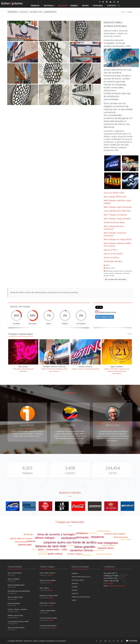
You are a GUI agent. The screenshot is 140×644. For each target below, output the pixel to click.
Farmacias (35, 5)
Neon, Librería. (44, 588)
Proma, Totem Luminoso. (48, 573)
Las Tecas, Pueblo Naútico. (48, 626)
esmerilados (87, 555)
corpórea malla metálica (114, 534)
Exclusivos (63, 5)
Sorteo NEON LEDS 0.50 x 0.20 (81, 577)
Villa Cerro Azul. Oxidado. (48, 580)
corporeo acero (105, 548)
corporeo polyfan (125, 539)
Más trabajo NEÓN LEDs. (115, 197)
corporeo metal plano (115, 273)
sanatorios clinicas (81, 550)
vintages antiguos (75, 554)
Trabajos (74, 5)
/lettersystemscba (106, 312)
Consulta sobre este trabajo (116, 279)
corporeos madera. (108, 545)
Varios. (108, 265)
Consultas (132, 641)
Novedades (98, 5)
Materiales (49, 5)
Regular (65, 324)
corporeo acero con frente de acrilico (70, 542)
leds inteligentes (108, 543)
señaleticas (81, 533)
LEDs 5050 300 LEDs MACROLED (19, 591)
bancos (31, 541)
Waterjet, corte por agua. (15, 615)
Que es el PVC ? (111, 250)
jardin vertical (55, 554)
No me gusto (81, 324)
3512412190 (108, 583)
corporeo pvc (43, 552)
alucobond (70, 545)
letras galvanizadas (103, 531)
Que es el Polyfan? (14, 579)
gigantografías (43, 554)
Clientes (70, 473)
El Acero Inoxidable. (14, 603)
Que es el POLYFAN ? (113, 254)
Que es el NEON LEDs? (114, 193)
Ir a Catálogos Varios (105, 317)
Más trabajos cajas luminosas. (118, 207)
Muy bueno (33, 324)
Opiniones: (70, 393)
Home (123, 12)
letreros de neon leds (51, 546)
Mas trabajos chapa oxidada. (117, 219)
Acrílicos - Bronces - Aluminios (17, 609)
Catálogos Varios (78, 580)
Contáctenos (109, 567)
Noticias (74, 590)
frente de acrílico (121, 537)
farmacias (83, 537)
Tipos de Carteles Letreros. (16, 628)
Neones (85, 5)
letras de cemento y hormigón (56, 534)
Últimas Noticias (15, 567)
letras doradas (21, 542)
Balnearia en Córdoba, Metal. (49, 596)
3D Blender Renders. (113, 261)
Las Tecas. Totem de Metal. (48, 618)
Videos (74, 600)
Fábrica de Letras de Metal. (81, 597)
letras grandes (85, 547)
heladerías (97, 537)
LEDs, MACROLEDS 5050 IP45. (117, 211)
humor (34, 549)
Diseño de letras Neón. (115, 222)
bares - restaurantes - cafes (53, 549)
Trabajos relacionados (20, 334)
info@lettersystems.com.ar (116, 586)
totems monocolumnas (104, 554)
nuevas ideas (92, 533)
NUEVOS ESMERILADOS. (16, 585)
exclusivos (126, 273)
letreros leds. (25, 545)
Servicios (75, 584)
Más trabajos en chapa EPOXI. (118, 239)
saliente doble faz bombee (21, 539)
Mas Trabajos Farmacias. (115, 215)
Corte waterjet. (27, 429)
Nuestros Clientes (70, 492)
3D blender (109, 271)
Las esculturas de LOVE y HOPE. (18, 622)
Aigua (70, 429)
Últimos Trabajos (47, 567)
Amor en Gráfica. (112, 257)
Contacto (112, 5)
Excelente (16, 324)
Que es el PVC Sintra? (15, 573)
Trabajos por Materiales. (70, 522)
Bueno (49, 324)
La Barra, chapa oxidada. (48, 611)
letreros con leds (109, 276)
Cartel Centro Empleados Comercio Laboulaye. (113, 429)
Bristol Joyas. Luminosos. (48, 603)
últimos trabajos (45, 538)
